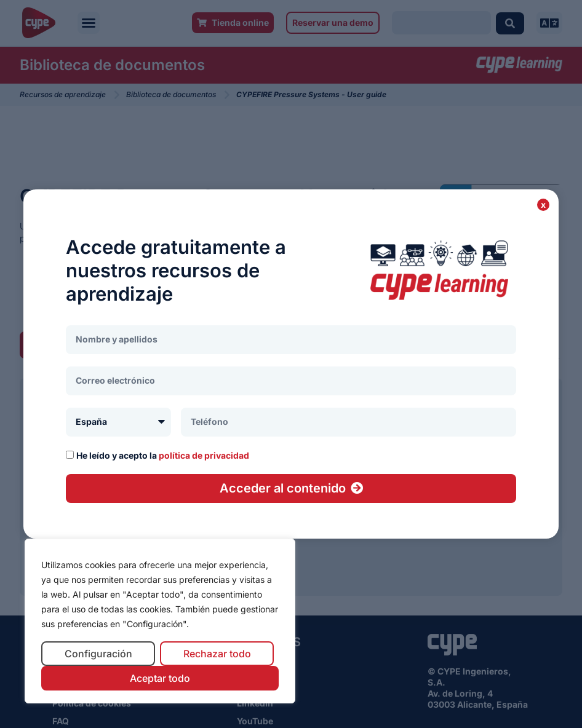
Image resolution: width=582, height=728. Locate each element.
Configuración (98, 654)
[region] (160, 621)
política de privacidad (204, 455)
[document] (291, 364)
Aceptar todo (160, 678)
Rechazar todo (217, 654)
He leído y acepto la (163, 455)
